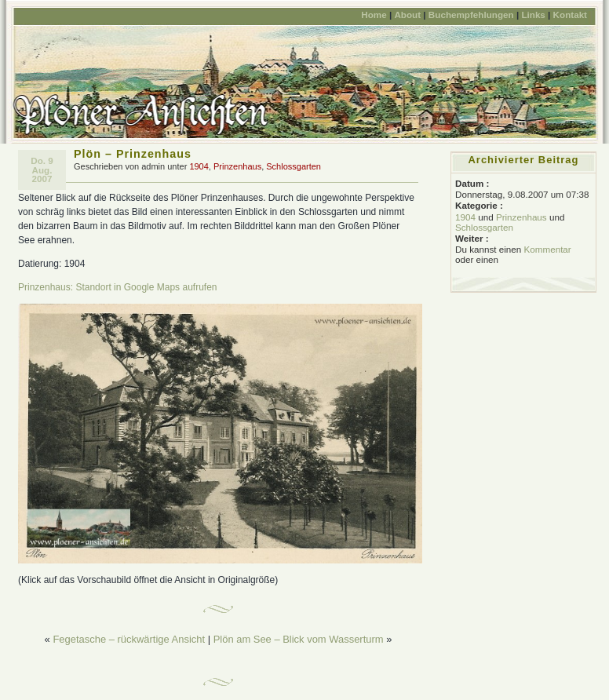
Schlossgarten (294, 166)
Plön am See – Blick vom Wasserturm (299, 639)
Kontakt (570, 15)
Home (374, 15)
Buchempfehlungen (471, 15)
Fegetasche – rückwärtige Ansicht (129, 639)
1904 (199, 166)
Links (533, 15)
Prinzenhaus (237, 166)
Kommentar (547, 249)
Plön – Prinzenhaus (133, 154)
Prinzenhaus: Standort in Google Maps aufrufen (118, 287)
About (407, 15)
